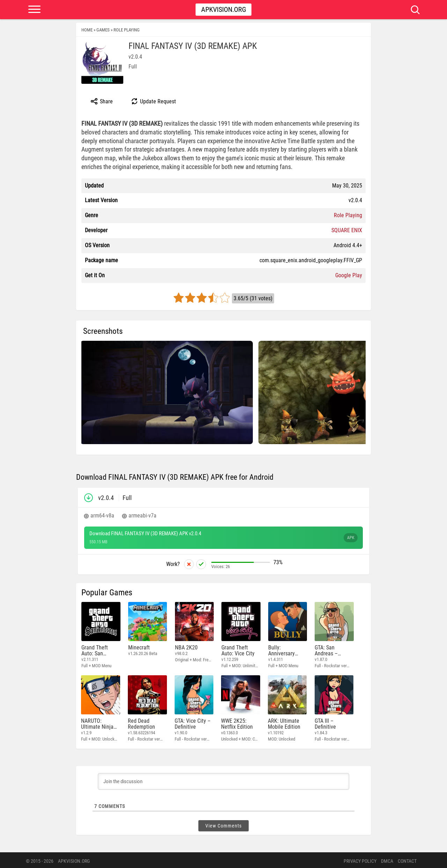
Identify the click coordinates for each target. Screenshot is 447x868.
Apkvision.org (224, 9)
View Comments (223, 824)
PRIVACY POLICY (360, 859)
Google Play (349, 275)
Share (101, 101)
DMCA (387, 859)
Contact (407, 859)
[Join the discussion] (223, 780)
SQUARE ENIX (347, 230)
